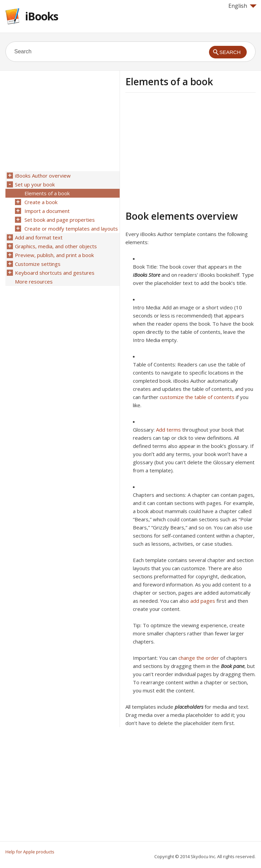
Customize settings (38, 264)
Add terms (168, 430)
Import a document (47, 211)
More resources (34, 282)
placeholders (189, 707)
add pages (203, 601)
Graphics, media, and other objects (56, 246)
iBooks (42, 16)
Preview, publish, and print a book (54, 255)
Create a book (41, 202)
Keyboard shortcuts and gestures (55, 273)
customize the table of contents (197, 397)
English (242, 6)
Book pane (233, 666)
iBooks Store (146, 275)
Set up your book (35, 184)
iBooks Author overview (43, 176)
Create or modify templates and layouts (71, 229)
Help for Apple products (30, 852)
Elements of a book (47, 193)
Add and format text (39, 237)
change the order (199, 658)
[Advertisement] (182, 150)
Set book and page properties (60, 220)
